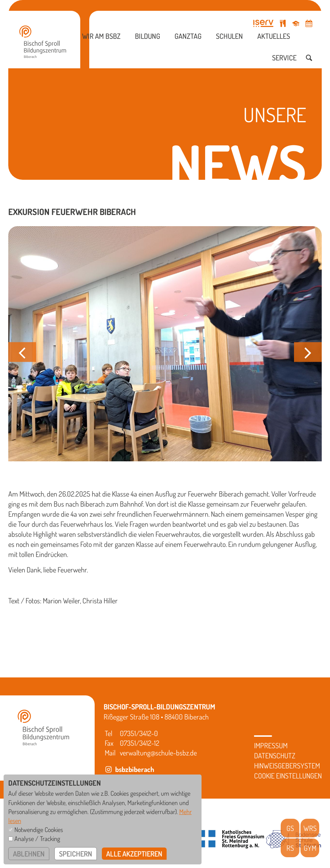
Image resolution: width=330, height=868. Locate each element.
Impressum (271, 745)
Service (284, 58)
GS (290, 828)
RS (290, 848)
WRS (310, 828)
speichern (76, 854)
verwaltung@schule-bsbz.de (158, 753)
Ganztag (188, 36)
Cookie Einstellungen (288, 776)
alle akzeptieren (134, 854)
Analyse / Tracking (37, 839)
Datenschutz (275, 755)
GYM (310, 848)
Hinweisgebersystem (287, 766)
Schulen (229, 36)
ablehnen (29, 854)
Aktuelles (274, 36)
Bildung (148, 36)
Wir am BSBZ (101, 36)
